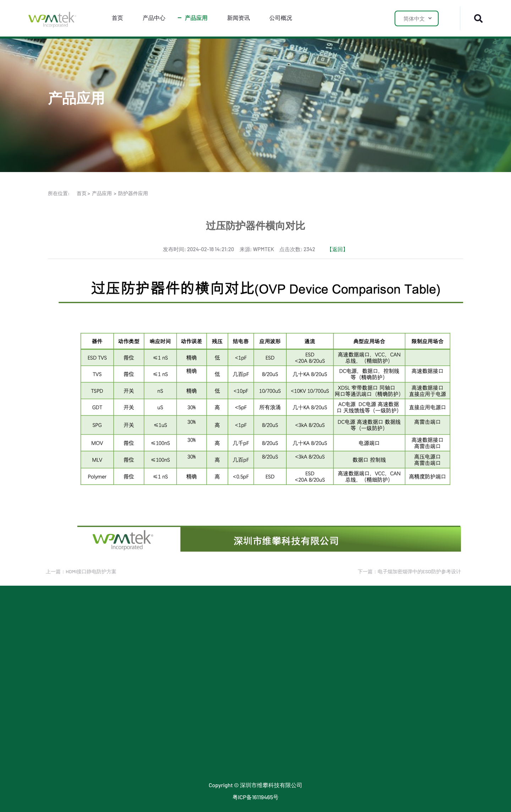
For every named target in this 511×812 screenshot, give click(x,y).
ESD (53, 627)
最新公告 (225, 652)
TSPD (55, 701)
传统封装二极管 (68, 751)
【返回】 (337, 249)
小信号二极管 (65, 689)
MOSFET (58, 664)
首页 (117, 18)
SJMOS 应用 (146, 652)
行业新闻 (225, 627)
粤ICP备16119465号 (256, 797)
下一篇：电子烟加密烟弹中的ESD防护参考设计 (408, 571)
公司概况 (281, 18)
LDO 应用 (142, 639)
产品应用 (196, 18)
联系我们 (308, 639)
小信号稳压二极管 (71, 764)
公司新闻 (225, 639)
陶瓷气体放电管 (68, 714)
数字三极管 (62, 739)
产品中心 (154, 18)
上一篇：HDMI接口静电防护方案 (79, 571)
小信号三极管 (65, 677)
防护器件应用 (133, 193)
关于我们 (308, 627)
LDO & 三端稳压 (67, 652)
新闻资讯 (238, 18)
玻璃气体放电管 (68, 726)
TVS (53, 639)
